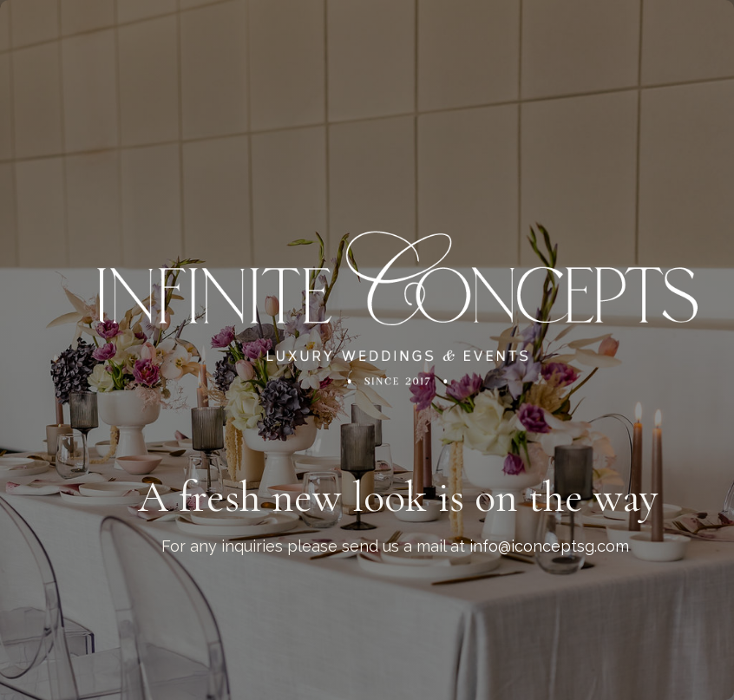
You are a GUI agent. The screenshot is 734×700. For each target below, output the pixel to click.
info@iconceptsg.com (549, 546)
